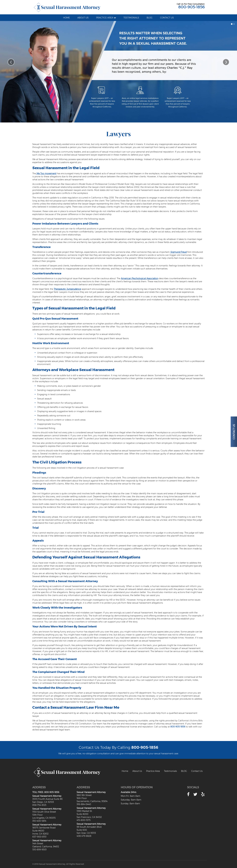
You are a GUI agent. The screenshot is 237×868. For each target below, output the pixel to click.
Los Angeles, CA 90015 (44, 818)
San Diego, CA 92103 (43, 802)
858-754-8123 (39, 805)
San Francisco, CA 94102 (89, 817)
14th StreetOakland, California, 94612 (46, 845)
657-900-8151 (39, 837)
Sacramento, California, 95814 (92, 801)
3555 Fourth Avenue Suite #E (48, 799)
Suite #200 (82, 814)
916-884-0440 (84, 804)
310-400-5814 (39, 821)
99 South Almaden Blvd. (89, 827)
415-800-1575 (84, 820)
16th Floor (82, 798)
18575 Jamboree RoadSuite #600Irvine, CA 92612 (44, 831)
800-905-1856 (191, 7)
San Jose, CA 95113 (86, 833)
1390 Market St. (84, 811)
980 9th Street (84, 795)
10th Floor (37, 815)
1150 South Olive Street (44, 812)
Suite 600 (82, 830)
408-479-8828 (84, 836)
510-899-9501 (39, 850)
